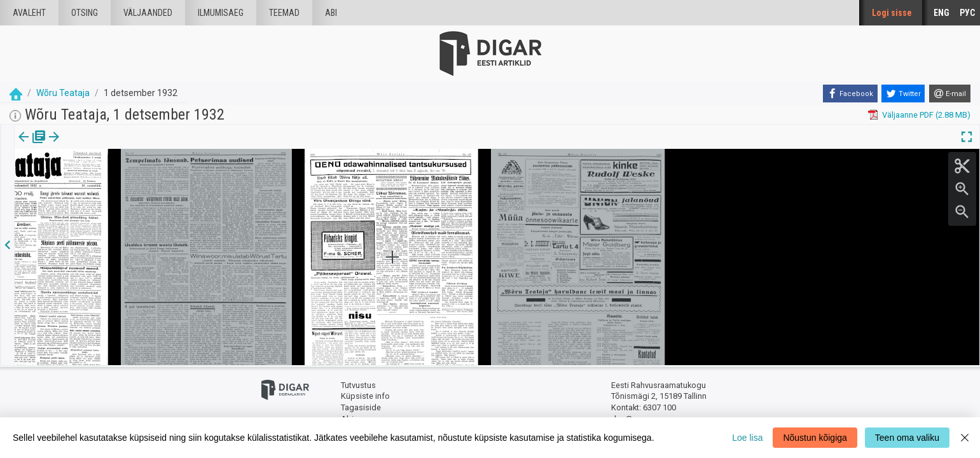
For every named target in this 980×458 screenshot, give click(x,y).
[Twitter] (903, 94)
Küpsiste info (365, 396)
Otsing (85, 13)
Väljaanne (32, 146)
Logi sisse (892, 13)
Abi (331, 13)
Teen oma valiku (907, 438)
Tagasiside (361, 407)
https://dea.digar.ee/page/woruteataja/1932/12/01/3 (112, 181)
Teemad (284, 13)
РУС (967, 13)
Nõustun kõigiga (815, 438)
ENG (942, 13)
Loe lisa (747, 438)
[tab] (32, 146)
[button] (86, 146)
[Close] (965, 438)
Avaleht (29, 13)
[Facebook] (850, 94)
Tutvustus (358, 385)
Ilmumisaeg (221, 13)
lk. (78, 146)
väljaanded (148, 13)
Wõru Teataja (63, 93)
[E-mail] (950, 94)
